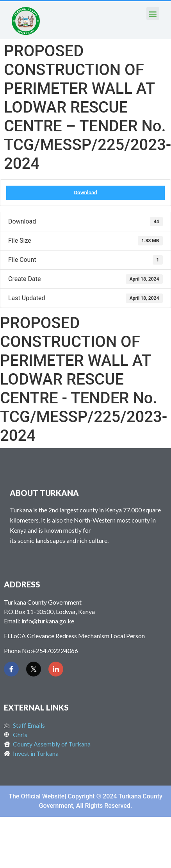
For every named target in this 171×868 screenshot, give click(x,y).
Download (85, 192)
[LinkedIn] (56, 669)
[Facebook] (11, 669)
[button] (153, 13)
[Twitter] (34, 669)
